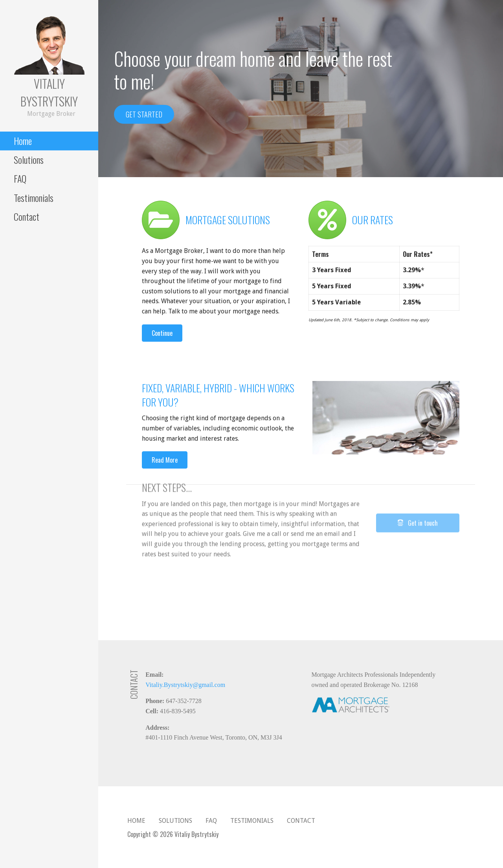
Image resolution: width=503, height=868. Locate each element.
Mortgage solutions (228, 220)
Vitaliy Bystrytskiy (49, 92)
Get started (144, 114)
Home (23, 141)
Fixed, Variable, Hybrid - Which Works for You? (218, 395)
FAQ (20, 178)
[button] (162, 333)
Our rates (373, 220)
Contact (27, 216)
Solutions (29, 159)
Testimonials (34, 198)
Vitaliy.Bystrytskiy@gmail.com (185, 685)
